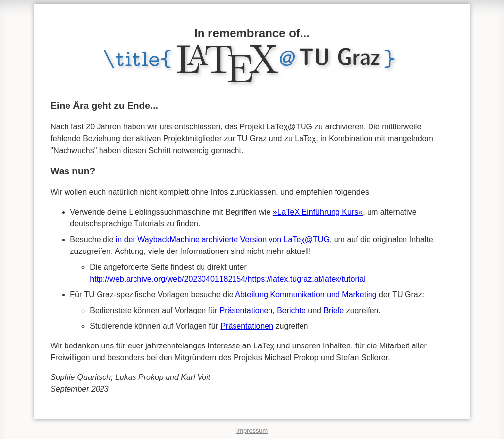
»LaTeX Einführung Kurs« (318, 212)
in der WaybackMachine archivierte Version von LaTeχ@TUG (223, 239)
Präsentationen (246, 310)
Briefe (334, 310)
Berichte (291, 310)
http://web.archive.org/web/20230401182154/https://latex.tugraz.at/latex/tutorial (227, 279)
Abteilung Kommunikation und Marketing (306, 295)
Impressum (252, 430)
